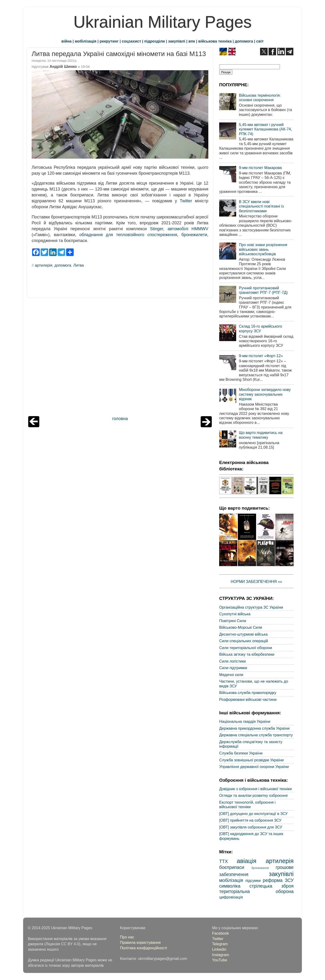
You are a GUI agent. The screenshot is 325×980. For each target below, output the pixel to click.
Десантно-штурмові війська (243, 634)
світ (260, 41)
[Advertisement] (120, 358)
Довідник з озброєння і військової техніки (255, 789)
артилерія (44, 265)
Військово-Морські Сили (241, 627)
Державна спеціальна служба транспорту (256, 735)
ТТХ (224, 861)
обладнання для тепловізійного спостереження (128, 235)
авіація (246, 861)
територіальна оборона (256, 891)
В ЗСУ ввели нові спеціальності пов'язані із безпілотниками (261, 206)
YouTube (220, 960)
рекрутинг (109, 41)
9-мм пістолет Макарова (260, 168)
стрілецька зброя (272, 886)
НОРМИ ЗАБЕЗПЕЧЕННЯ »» (257, 581)
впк (192, 41)
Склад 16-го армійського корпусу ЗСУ (260, 328)
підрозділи (155, 41)
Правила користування (140, 942)
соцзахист (132, 41)
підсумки (253, 880)
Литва (79, 265)
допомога (244, 41)
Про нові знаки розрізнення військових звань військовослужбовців (263, 249)
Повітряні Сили (233, 621)
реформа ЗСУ (278, 880)
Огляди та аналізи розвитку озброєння (253, 795)
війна (66, 41)
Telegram (220, 944)
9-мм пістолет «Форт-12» (261, 356)
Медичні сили (231, 675)
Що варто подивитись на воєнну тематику (261, 435)
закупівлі (177, 41)
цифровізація (231, 897)
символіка (230, 886)
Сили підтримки (233, 668)
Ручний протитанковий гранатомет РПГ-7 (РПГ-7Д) (263, 290)
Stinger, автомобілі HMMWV (179, 229)
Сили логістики (233, 661)
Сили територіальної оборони (246, 648)
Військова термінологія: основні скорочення (260, 98)
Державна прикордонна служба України (254, 728)
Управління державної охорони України (254, 767)
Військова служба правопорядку (248, 693)
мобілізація (86, 41)
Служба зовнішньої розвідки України (251, 760)
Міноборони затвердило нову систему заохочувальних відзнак (265, 394)
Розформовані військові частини (248, 699)
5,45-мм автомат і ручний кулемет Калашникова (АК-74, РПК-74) (265, 129)
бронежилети (194, 235)
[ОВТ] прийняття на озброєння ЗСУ (250, 820)
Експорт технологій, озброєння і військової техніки (247, 804)
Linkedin (219, 949)
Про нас (127, 937)
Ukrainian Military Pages (163, 22)
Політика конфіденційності (143, 948)
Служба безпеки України (241, 753)
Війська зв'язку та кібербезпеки (247, 654)
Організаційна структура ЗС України (251, 607)
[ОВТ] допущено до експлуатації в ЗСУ (253, 814)
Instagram (221, 955)
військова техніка (215, 41)
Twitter (186, 201)
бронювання (260, 868)
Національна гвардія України (245, 721)
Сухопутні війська (235, 614)
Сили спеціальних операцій (244, 641)
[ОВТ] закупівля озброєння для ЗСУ (251, 827)
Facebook (220, 933)
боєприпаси (232, 867)
